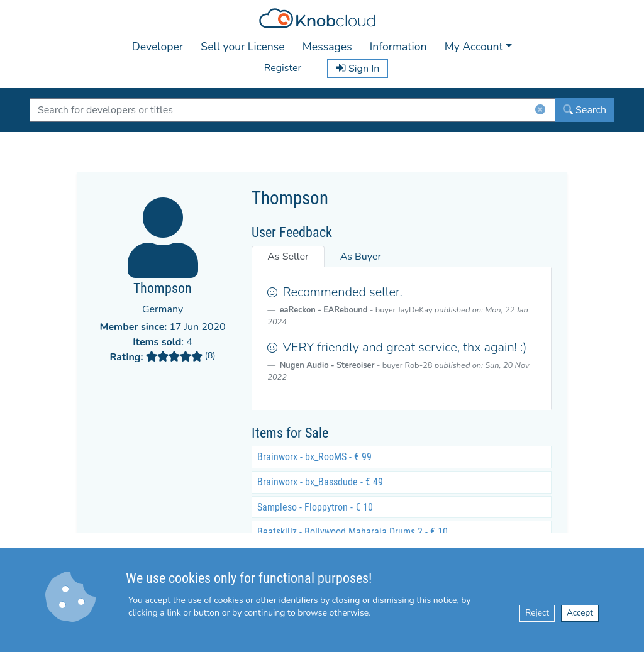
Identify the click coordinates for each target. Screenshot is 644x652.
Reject (537, 613)
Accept (580, 613)
